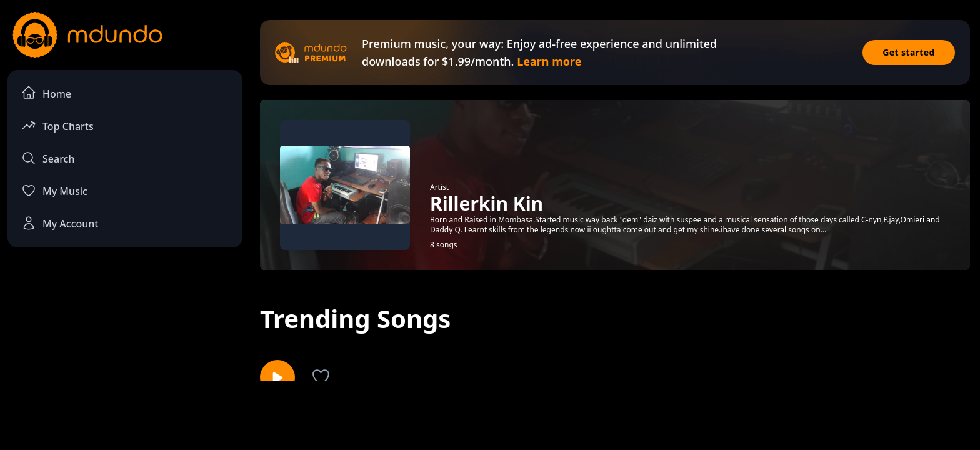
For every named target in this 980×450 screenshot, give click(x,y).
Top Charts (57, 125)
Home (46, 93)
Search (48, 158)
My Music (54, 191)
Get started (909, 52)
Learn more (549, 61)
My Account (60, 223)
